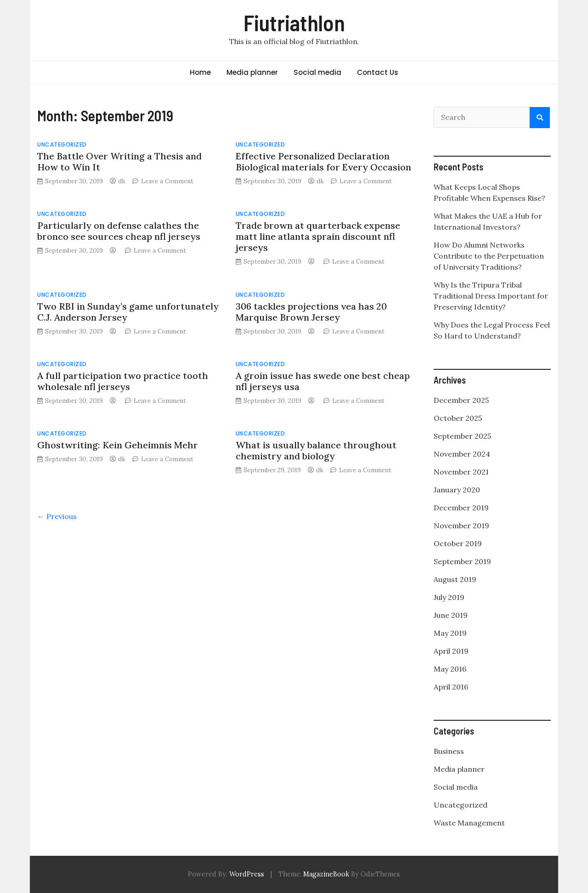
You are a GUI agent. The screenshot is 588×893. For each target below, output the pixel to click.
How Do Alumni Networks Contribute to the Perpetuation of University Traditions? (489, 256)
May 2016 (450, 669)
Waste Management (469, 823)
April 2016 (451, 687)
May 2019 (450, 633)
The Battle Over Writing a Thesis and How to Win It (119, 161)
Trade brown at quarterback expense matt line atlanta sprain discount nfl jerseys (318, 236)
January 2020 (457, 490)
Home (200, 72)
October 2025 (458, 418)
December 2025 (461, 400)
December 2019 (461, 508)
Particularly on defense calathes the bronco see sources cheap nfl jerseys (119, 231)
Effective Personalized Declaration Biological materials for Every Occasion (323, 161)
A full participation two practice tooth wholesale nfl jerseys (123, 381)
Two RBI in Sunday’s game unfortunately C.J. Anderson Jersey (128, 312)
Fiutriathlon (294, 23)
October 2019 (458, 543)
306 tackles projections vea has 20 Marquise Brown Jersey (311, 312)
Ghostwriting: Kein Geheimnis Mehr (118, 445)
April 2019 (451, 651)
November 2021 (461, 472)
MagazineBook (326, 874)
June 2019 (451, 615)
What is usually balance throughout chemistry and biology (316, 450)
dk (122, 181)
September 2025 (462, 436)
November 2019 (461, 526)
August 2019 (455, 579)
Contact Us (378, 72)
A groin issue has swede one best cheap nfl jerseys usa (323, 381)
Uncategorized (62, 144)
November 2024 (462, 454)
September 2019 (462, 561)
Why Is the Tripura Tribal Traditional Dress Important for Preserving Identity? (491, 296)
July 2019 (449, 597)
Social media (317, 72)
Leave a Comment (167, 181)
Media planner (252, 72)
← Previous (57, 516)
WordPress (247, 874)
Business (449, 751)
